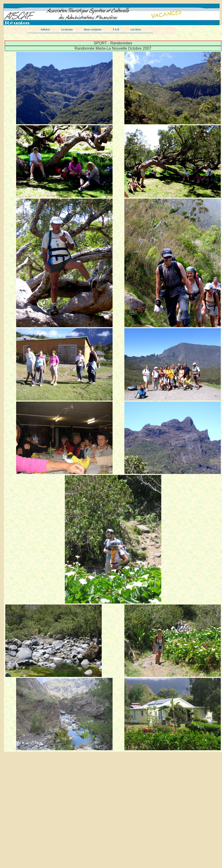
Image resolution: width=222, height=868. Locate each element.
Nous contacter (93, 30)
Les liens (136, 30)
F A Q (116, 30)
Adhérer (45, 30)
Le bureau (67, 30)
